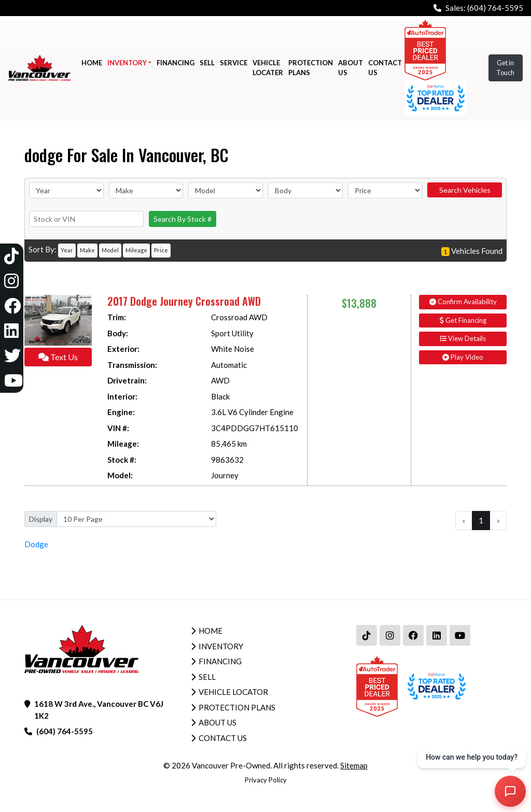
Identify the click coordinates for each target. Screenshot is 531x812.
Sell (207, 677)
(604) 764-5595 (495, 8)
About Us (218, 722)
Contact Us (223, 738)
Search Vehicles (465, 190)
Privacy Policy (266, 780)
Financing (220, 661)
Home (211, 631)
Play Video (463, 357)
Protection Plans (237, 707)
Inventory (221, 646)
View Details (463, 338)
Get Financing (463, 320)
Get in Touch (505, 68)
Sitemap (354, 765)
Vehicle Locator (233, 692)
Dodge (36, 544)
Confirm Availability (463, 302)
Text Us (58, 357)
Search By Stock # (183, 219)
